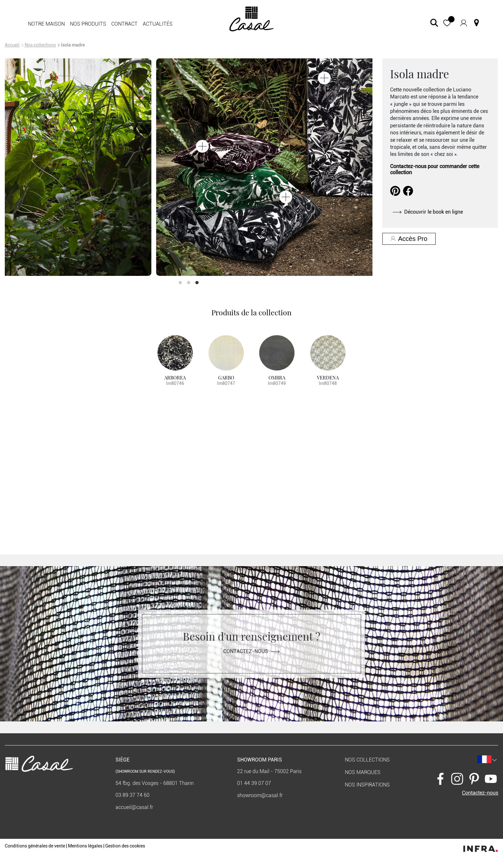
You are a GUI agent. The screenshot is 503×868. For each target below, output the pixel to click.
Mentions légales (85, 846)
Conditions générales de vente (35, 846)
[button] (447, 23)
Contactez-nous (251, 651)
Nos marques (363, 772)
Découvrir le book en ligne (428, 212)
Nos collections (40, 45)
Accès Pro (409, 239)
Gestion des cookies (125, 846)
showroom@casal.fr (260, 795)
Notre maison (46, 24)
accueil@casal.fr (134, 807)
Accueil (12, 45)
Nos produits (88, 24)
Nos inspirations (367, 785)
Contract (124, 24)
